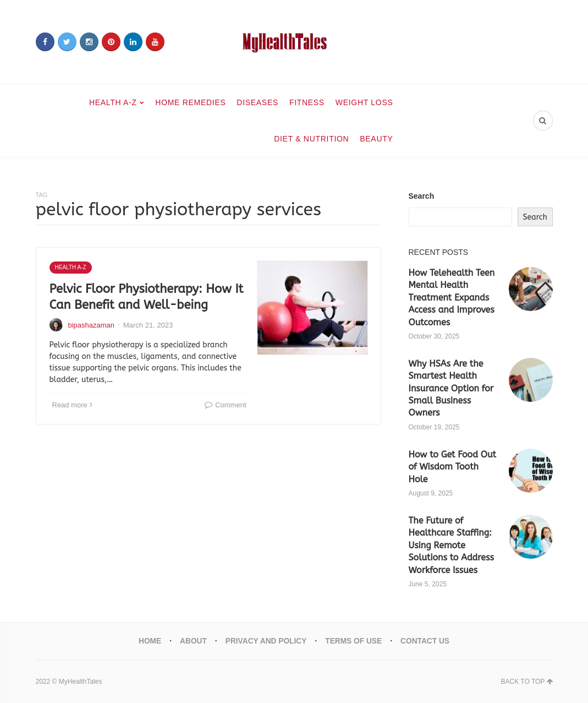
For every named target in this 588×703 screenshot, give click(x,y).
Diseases (257, 102)
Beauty (376, 139)
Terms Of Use (355, 641)
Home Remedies (190, 102)
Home (148, 641)
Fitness (307, 102)
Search (422, 196)
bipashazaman (92, 325)
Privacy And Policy (265, 641)
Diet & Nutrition (311, 139)
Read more (72, 405)
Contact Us (427, 641)
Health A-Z (113, 102)
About (192, 641)
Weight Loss (364, 102)
